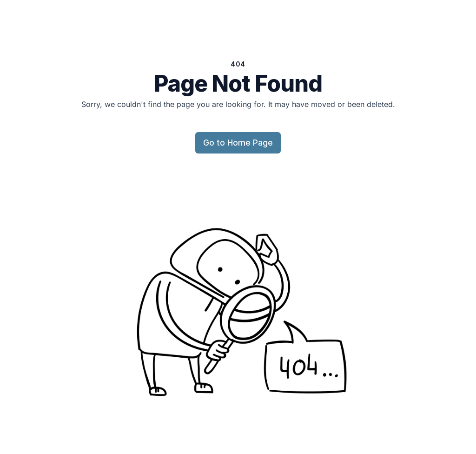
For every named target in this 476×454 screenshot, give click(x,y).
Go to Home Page (238, 143)
